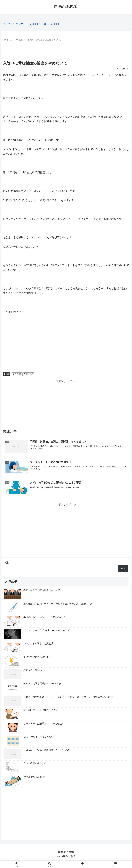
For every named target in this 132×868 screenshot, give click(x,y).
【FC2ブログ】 (51, 24)
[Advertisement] (66, 50)
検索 (6, 563)
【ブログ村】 (34, 24)
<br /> (12, 345)
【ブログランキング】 (13, 24)
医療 (7, 374)
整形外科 (17, 374)
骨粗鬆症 (29, 374)
